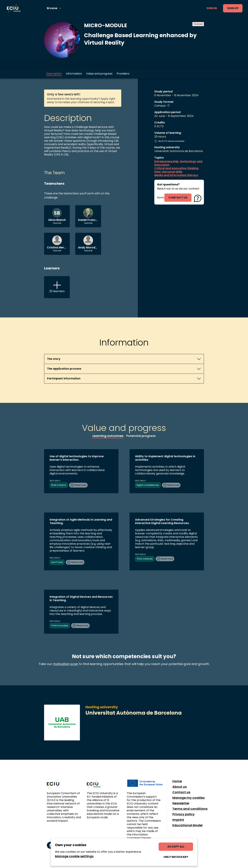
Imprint (178, 820)
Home (177, 781)
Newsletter (181, 803)
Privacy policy (184, 814)
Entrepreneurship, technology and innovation (178, 163)
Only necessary (176, 857)
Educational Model (187, 825)
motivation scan (65, 664)
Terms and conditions (190, 809)
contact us (178, 198)
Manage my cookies (188, 798)
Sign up (233, 8)
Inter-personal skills (168, 172)
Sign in (212, 8)
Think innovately (60, 626)
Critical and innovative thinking (176, 168)
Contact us (181, 792)
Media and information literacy (176, 175)
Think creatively (145, 559)
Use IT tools (57, 562)
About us (180, 787)
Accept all (176, 847)
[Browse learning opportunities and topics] (54, 8)
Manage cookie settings (74, 856)
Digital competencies (148, 485)
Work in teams (59, 485)
